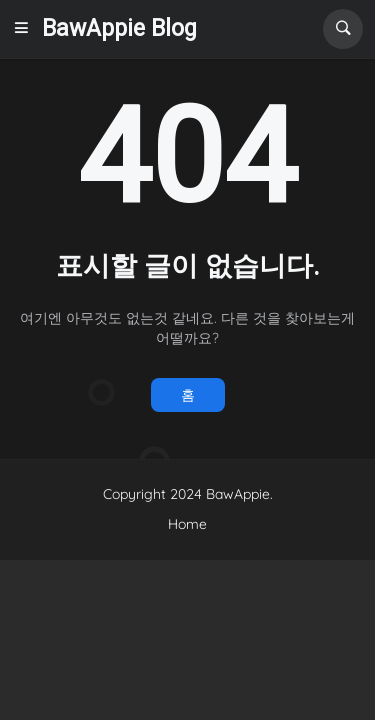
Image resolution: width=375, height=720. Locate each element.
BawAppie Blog (119, 28)
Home (187, 524)
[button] (27, 29)
